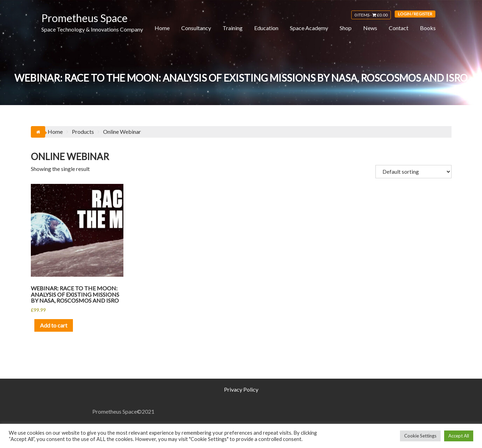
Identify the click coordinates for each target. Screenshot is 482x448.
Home (162, 28)
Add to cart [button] (54, 325)
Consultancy (196, 28)
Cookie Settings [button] (420, 436)
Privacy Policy (241, 389)
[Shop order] (413, 172)
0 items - (371, 15)
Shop (346, 28)
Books (428, 28)
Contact (399, 28)
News (370, 28)
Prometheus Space (84, 18)
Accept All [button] (459, 436)
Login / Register (415, 14)
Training (233, 28)
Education (266, 28)
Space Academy (309, 28)
